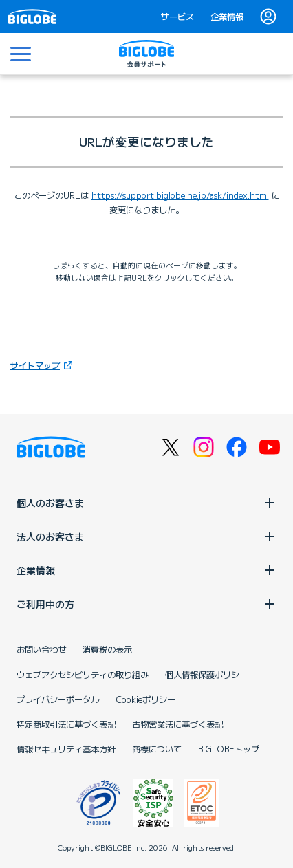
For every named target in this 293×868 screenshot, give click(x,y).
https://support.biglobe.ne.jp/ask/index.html (180, 195)
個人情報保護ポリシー (206, 675)
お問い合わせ (41, 649)
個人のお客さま (146, 503)
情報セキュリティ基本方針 (66, 749)
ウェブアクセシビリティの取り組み (83, 675)
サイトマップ (43, 365)
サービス (177, 17)
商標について (157, 749)
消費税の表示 (107, 649)
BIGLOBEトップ (229, 749)
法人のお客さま (146, 536)
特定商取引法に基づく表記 (66, 724)
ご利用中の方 (146, 604)
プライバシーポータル (58, 699)
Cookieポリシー (145, 699)
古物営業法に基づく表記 (177, 724)
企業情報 (227, 17)
